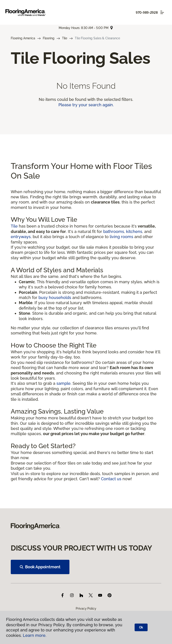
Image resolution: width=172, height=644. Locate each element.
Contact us (111, 479)
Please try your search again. (86, 105)
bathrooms (114, 231)
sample (63, 383)
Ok (141, 627)
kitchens (134, 231)
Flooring (49, 38)
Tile (65, 38)
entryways (21, 237)
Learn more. (35, 635)
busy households (55, 298)
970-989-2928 (147, 13)
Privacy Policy (86, 609)
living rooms (121, 237)
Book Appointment (40, 567)
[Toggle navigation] (162, 12)
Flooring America (23, 38)
